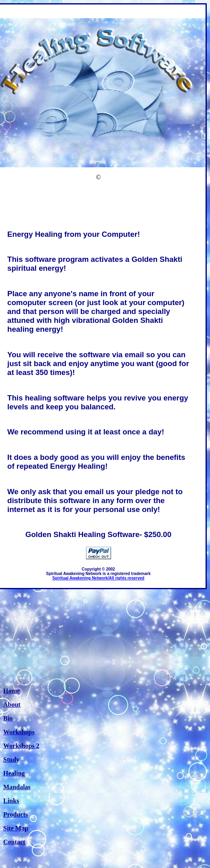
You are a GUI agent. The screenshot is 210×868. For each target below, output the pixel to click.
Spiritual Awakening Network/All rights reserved (99, 578)
